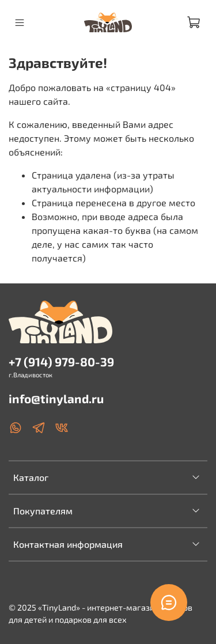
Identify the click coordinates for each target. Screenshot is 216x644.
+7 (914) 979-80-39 (61, 361)
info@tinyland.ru (56, 398)
